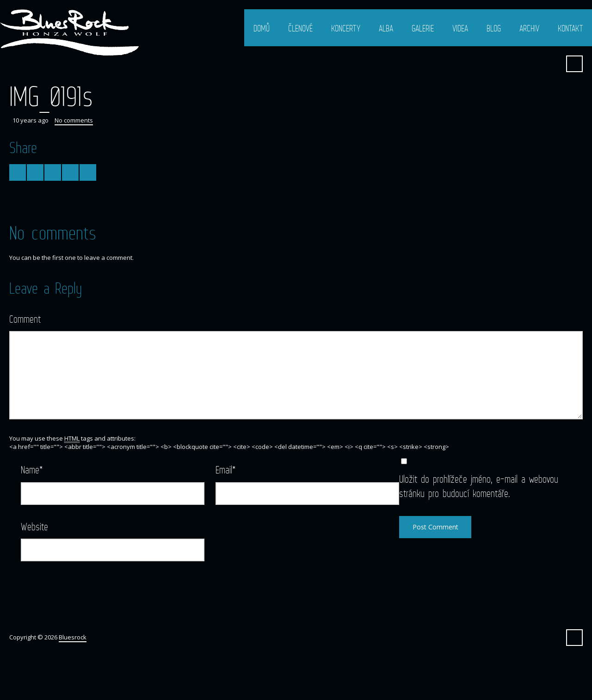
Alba (386, 28)
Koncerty (346, 28)
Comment (25, 319)
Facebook (552, 64)
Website (34, 526)
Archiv (529, 28)
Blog (494, 28)
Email (226, 470)
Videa (460, 28)
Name (32, 470)
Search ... (574, 64)
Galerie (423, 28)
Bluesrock (73, 637)
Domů (262, 28)
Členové (300, 28)
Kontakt (570, 28)
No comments (74, 120)
